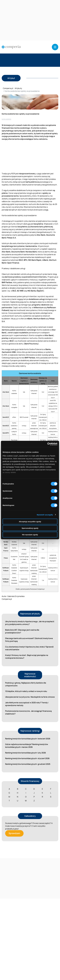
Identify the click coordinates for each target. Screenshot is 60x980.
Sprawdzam (14, 833)
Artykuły (18, 88)
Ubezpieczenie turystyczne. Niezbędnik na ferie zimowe (30, 697)
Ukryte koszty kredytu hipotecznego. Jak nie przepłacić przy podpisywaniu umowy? (30, 623)
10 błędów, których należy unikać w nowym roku (26, 691)
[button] (55, 47)
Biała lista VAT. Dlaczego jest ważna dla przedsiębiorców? (22, 631)
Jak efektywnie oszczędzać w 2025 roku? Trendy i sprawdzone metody (27, 704)
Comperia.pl (8, 88)
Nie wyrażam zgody (30, 535)
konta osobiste (6, 119)
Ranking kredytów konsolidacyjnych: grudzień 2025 (28, 764)
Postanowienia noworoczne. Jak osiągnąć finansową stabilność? (28, 712)
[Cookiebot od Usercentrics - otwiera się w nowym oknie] (47, 444)
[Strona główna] (11, 47)
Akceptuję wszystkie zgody (30, 522)
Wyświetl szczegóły (45, 515)
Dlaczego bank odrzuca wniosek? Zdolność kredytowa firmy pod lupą (29, 640)
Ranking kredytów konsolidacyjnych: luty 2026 (26, 753)
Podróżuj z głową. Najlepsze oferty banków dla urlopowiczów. (26, 684)
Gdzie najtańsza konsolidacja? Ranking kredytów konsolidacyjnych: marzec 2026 (27, 746)
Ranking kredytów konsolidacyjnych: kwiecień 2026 (28, 739)
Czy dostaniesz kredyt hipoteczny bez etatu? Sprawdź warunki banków (29, 648)
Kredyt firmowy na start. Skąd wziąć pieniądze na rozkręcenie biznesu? (27, 657)
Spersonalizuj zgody (30, 528)
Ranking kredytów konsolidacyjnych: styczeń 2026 (27, 758)
